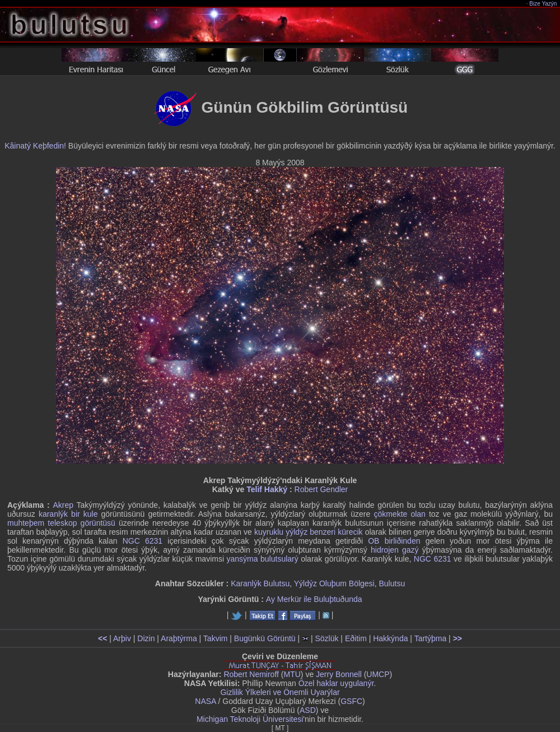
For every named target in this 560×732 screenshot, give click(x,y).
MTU (292, 674)
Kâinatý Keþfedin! (35, 146)
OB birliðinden (394, 541)
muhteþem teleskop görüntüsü (61, 523)
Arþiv (122, 638)
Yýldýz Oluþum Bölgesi (334, 583)
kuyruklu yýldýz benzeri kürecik (309, 532)
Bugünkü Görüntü (265, 638)
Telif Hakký (267, 489)
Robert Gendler (321, 489)
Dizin (146, 638)
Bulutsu (392, 583)
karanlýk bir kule (68, 514)
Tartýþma (431, 638)
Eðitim (356, 638)
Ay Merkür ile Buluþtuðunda (314, 599)
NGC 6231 (143, 541)
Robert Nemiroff (251, 674)
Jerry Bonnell (339, 674)
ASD (308, 710)
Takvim (216, 638)
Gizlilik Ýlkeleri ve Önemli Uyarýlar (280, 692)
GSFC (351, 701)
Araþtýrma (179, 638)
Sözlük (326, 638)
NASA (205, 701)
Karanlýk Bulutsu (260, 583)
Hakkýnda (390, 638)
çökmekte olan (399, 514)
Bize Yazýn (543, 4)
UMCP (378, 674)
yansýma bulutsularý (263, 559)
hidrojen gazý (395, 550)
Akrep (63, 505)
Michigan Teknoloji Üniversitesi (250, 719)
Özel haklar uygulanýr (336, 683)
